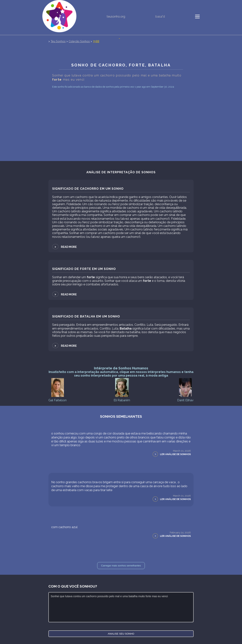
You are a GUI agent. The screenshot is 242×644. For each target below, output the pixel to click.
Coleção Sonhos (79, 41)
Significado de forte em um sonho (84, 269)
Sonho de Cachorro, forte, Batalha (121, 65)
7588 (96, 41)
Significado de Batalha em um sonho (86, 316)
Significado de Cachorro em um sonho (88, 189)
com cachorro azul (64, 527)
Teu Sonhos (58, 41)
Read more (64, 247)
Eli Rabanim (122, 390)
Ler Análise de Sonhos (175, 454)
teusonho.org (116, 17)
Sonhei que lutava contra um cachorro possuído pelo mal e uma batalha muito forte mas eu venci (121, 607)
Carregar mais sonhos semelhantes (121, 566)
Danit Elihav (185, 390)
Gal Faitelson (57, 390)
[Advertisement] (121, 133)
